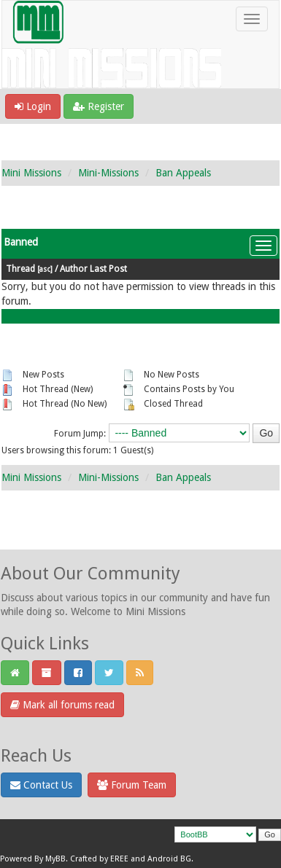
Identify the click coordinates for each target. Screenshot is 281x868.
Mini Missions (31, 173)
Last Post (108, 269)
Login (33, 106)
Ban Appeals (183, 173)
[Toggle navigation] (252, 19)
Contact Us (41, 785)
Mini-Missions (108, 173)
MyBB (55, 859)
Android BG (169, 859)
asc (45, 269)
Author (74, 269)
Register (99, 106)
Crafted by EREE (99, 859)
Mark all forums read (62, 705)
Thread (20, 269)
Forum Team (132, 785)
